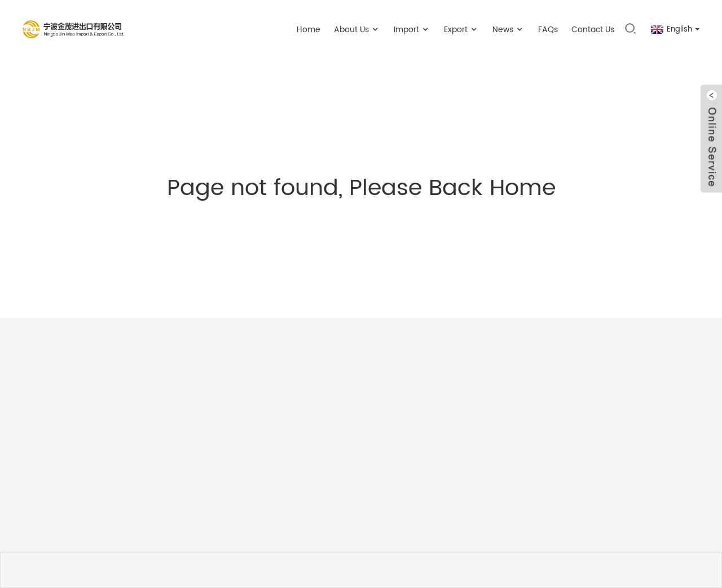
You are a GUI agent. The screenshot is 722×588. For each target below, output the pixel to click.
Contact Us (593, 30)
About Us (357, 30)
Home (309, 30)
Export (461, 30)
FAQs (548, 30)
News (509, 30)
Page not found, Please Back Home (361, 188)
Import (412, 30)
